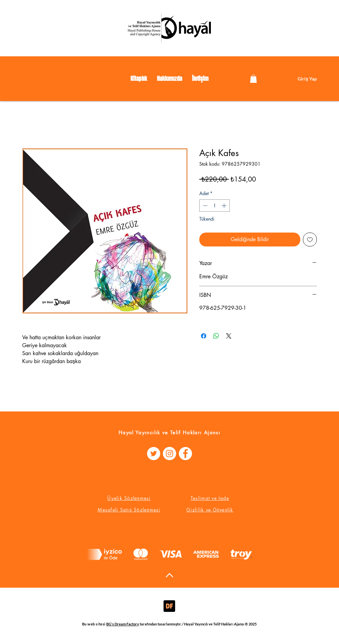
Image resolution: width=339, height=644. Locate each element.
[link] (253, 79)
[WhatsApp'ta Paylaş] (216, 336)
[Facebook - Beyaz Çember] (185, 454)
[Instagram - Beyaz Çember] (169, 454)
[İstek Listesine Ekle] (310, 240)
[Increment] (225, 206)
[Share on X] (229, 336)
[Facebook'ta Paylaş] (204, 336)
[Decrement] (204, 206)
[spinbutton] (215, 206)
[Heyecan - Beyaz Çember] (154, 454)
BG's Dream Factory (123, 624)
